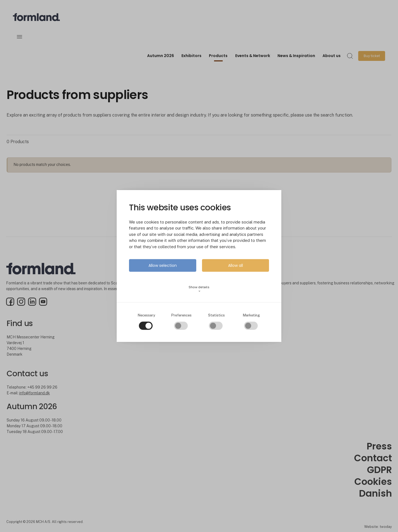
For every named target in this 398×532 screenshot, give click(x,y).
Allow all (236, 265)
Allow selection (163, 265)
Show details (199, 289)
